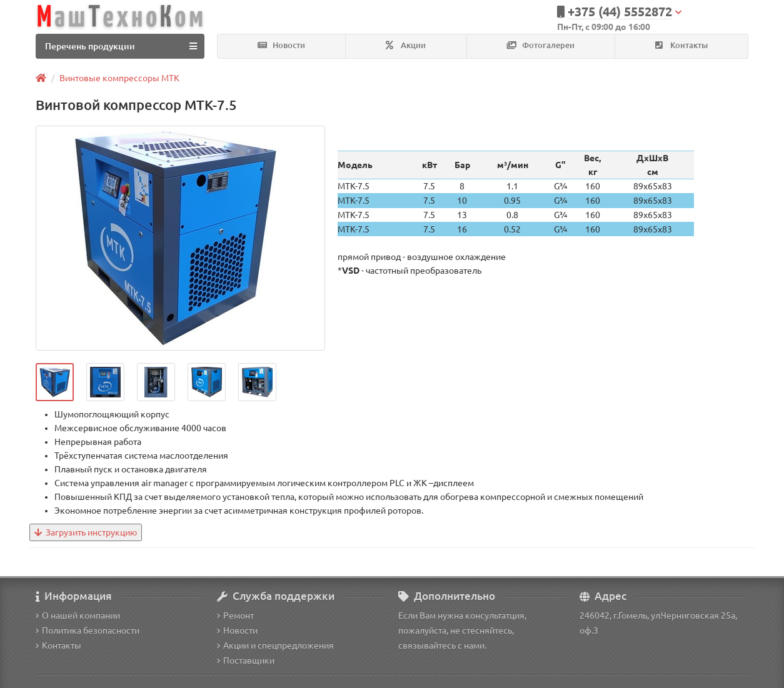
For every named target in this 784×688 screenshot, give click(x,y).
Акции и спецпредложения (275, 646)
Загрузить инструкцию (86, 532)
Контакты (681, 45)
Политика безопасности (88, 631)
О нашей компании (78, 616)
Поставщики (246, 661)
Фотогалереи (541, 45)
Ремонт (235, 616)
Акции (406, 45)
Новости (281, 45)
